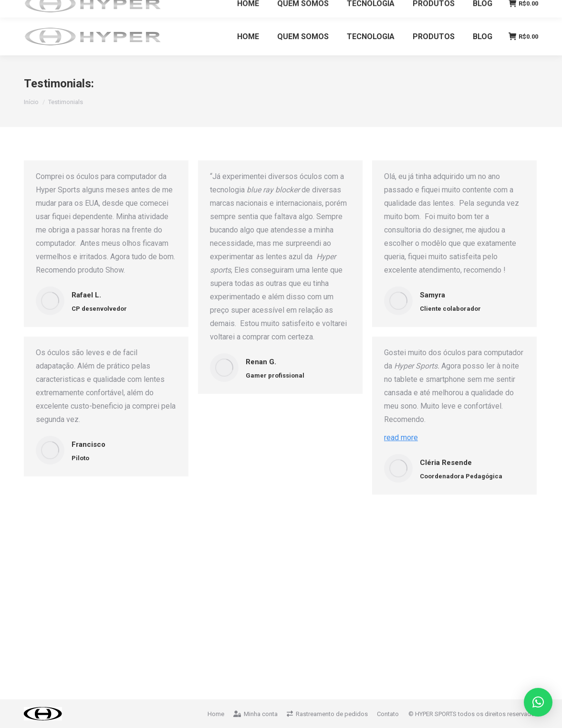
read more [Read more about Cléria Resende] (401, 438)
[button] (538, 702)
